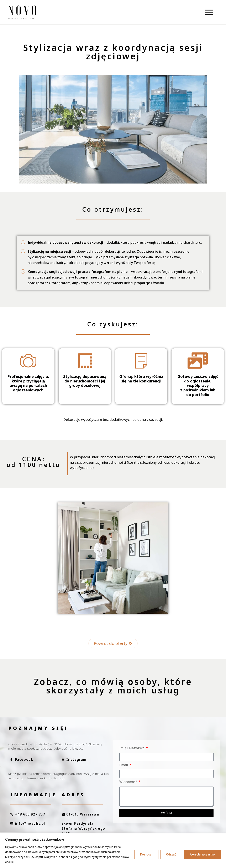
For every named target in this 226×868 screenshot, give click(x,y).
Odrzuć (171, 854)
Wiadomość (129, 782)
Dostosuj (146, 854)
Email (124, 765)
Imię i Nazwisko (132, 748)
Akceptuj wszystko (202, 854)
